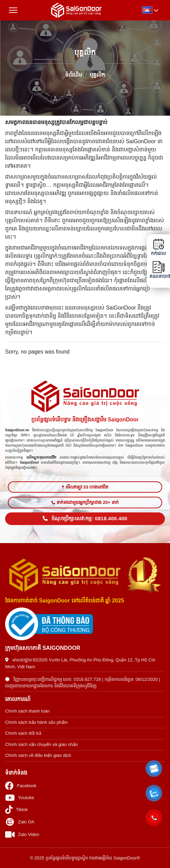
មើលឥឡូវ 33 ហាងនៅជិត (85, 487)
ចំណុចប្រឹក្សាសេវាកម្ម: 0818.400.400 (85, 519)
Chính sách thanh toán (27, 711)
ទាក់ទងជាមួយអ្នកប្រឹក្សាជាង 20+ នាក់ (85, 502)
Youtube (20, 798)
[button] (154, 769)
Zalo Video (22, 834)
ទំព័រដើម (74, 74)
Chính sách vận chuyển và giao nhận (41, 744)
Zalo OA (20, 822)
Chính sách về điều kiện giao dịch (38, 755)
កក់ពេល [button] (158, 247)
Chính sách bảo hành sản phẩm (36, 722)
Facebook (21, 786)
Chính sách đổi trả (23, 733)
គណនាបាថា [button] (158, 270)
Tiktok (16, 810)
